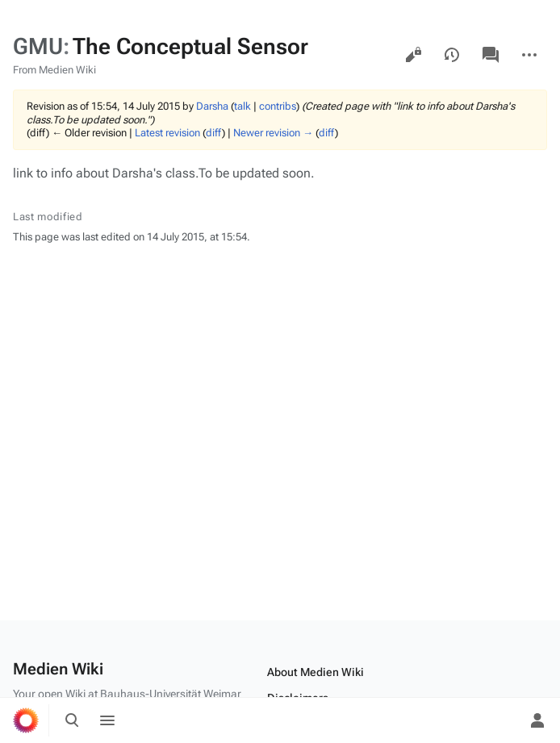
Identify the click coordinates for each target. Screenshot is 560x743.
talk (242, 106)
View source (413, 55)
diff (214, 133)
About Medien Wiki (316, 672)
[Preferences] (502, 720)
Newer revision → (273, 133)
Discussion (491, 55)
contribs (278, 106)
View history (452, 55)
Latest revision (167, 133)
